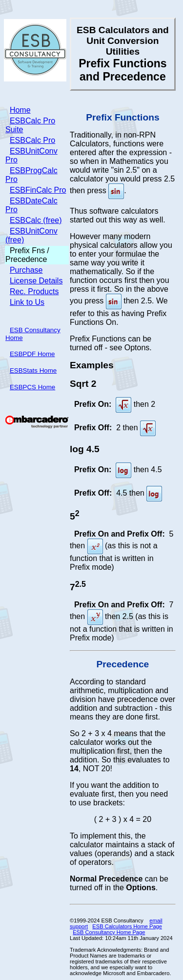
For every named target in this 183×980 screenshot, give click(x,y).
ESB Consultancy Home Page (109, 932)
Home (20, 110)
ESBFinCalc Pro (38, 190)
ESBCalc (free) (36, 220)
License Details (36, 281)
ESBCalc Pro (32, 140)
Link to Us (27, 302)
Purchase (26, 270)
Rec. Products (34, 291)
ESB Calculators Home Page (127, 926)
